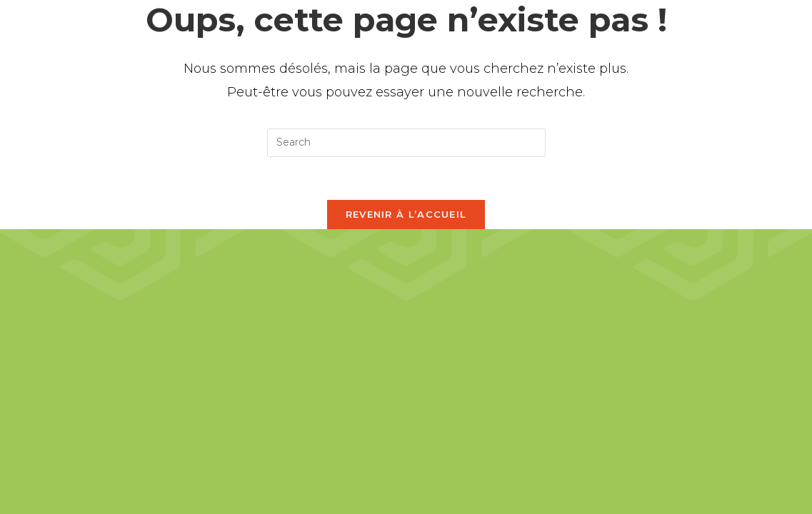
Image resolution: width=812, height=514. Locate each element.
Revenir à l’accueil (406, 214)
